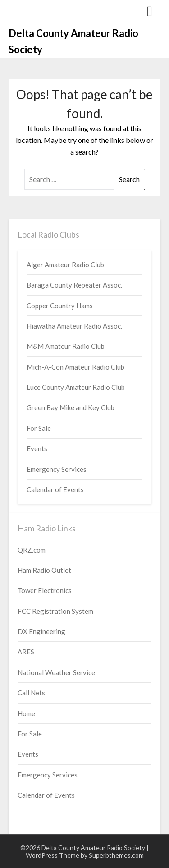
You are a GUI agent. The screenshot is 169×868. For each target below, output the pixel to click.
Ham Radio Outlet (44, 570)
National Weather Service (56, 672)
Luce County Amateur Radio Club (76, 387)
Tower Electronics (45, 590)
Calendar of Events (55, 489)
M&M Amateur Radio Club (66, 346)
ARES (26, 652)
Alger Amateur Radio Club (65, 265)
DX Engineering (41, 631)
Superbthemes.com (116, 855)
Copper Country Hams (60, 306)
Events (37, 448)
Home (26, 713)
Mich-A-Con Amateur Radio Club (75, 367)
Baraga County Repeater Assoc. (74, 285)
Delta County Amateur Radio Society (73, 41)
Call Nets (31, 693)
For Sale (39, 428)
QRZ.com (32, 550)
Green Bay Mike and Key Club (71, 407)
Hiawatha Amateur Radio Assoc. (74, 326)
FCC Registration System (55, 611)
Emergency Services (57, 469)
